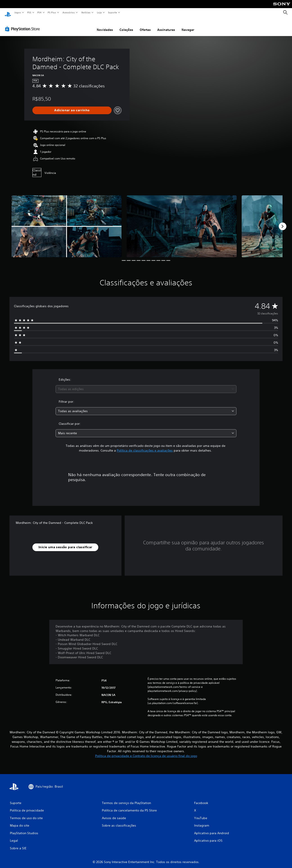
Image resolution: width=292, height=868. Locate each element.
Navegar (188, 25)
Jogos (17, 12)
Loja (99, 12)
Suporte (112, 12)
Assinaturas (166, 25)
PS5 (29, 12)
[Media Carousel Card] (67, 222)
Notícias (86, 12)
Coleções (126, 25)
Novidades (105, 25)
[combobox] (146, 385)
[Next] (283, 222)
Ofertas (145, 25)
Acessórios (68, 12)
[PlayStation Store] (23, 25)
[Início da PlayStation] (8, 13)
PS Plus (52, 12)
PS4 (39, 12)
